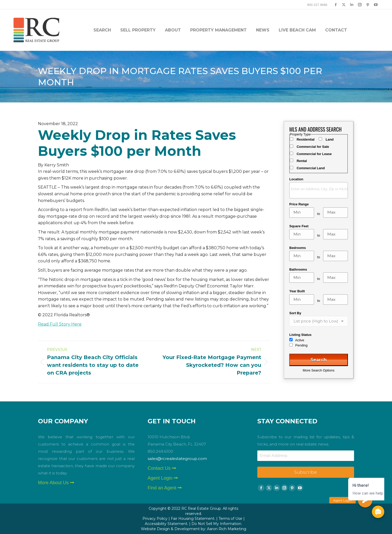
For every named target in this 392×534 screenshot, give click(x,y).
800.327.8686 (317, 5)
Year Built (297, 291)
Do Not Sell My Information (216, 524)
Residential (305, 139)
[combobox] (319, 190)
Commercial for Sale (313, 147)
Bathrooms (298, 269)
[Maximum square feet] (335, 234)
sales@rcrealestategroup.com (177, 459)
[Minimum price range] (302, 213)
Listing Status (300, 335)
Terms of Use (230, 519)
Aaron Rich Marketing (227, 529)
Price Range (299, 204)
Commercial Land (311, 168)
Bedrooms (298, 248)
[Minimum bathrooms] (302, 278)
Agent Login (163, 478)
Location (296, 179)
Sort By (295, 313)
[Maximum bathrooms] (335, 278)
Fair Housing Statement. (193, 519)
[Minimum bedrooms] (302, 256)
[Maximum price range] (335, 213)
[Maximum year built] (335, 300)
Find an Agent (165, 488)
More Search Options (319, 370)
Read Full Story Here (60, 324)
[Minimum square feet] (302, 234)
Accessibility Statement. (166, 524)
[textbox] (320, 189)
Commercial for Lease (314, 154)
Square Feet (299, 226)
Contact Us (162, 468)
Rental (302, 161)
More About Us (56, 483)
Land (330, 139)
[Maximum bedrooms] (335, 256)
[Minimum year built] (302, 300)
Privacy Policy (155, 519)
